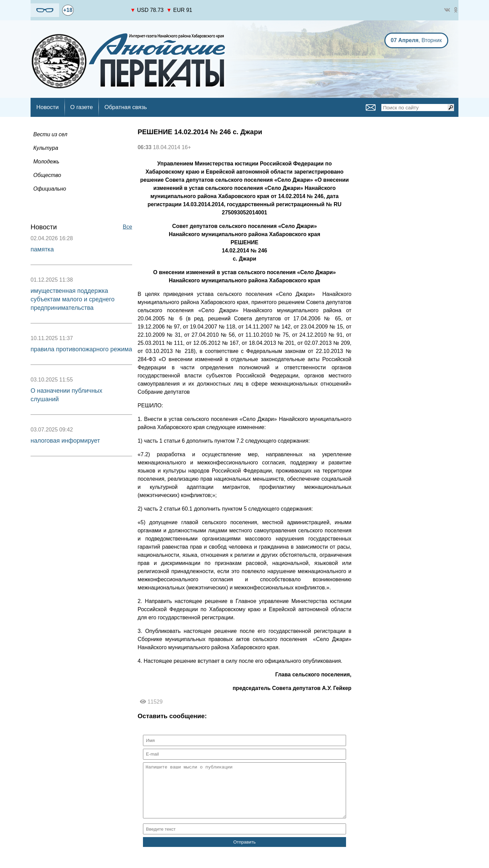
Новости (48, 107)
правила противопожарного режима (81, 349)
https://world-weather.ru (102, 7)
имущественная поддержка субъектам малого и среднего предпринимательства (73, 299)
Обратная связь (125, 107)
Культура (46, 148)
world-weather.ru (102, 13)
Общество (47, 175)
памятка (42, 249)
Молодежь (46, 162)
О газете (82, 107)
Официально (50, 189)
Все (128, 227)
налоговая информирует (65, 441)
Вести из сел (50, 134)
